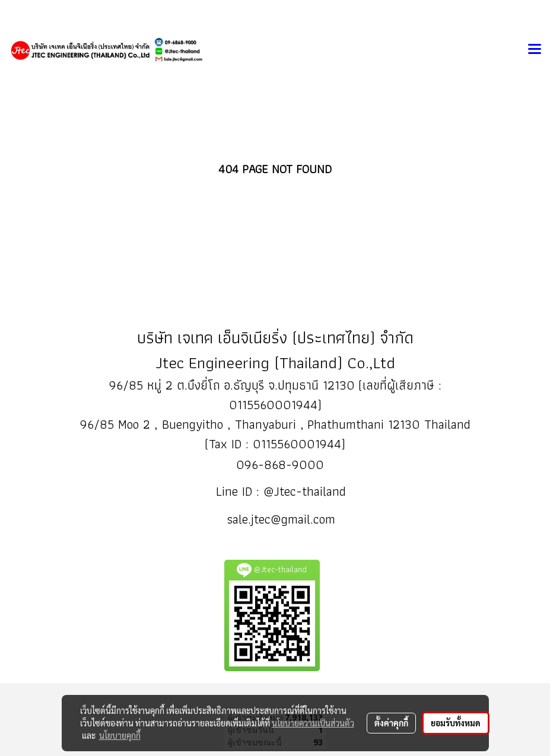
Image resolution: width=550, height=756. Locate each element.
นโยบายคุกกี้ (120, 735)
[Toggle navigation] (535, 50)
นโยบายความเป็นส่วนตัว (313, 723)
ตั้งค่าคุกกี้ (391, 723)
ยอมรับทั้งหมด (456, 723)
